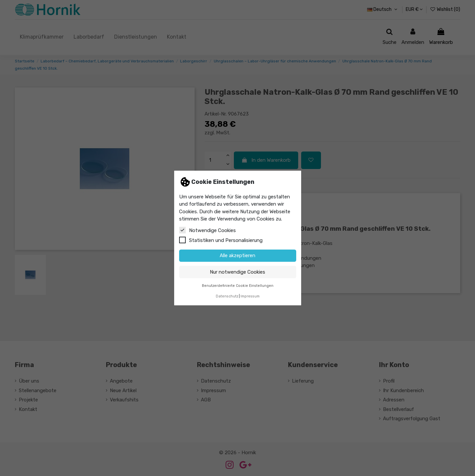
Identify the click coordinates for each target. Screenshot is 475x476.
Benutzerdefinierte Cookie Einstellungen (238, 286)
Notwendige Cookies (207, 230)
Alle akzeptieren (237, 255)
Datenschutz (227, 296)
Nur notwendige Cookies (237, 272)
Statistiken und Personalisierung (221, 240)
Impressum (250, 296)
